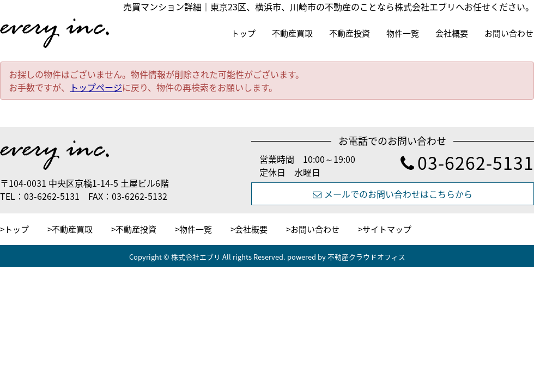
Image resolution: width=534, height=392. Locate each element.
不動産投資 (350, 33)
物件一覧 (403, 33)
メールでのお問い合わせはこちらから (393, 194)
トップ (243, 33)
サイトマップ (387, 229)
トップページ (96, 87)
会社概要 (452, 33)
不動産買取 (292, 33)
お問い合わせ (509, 33)
